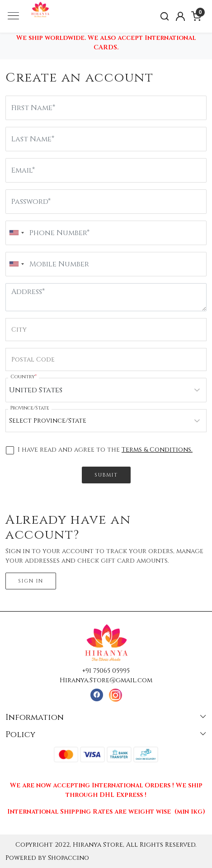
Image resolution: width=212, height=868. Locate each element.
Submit (106, 475)
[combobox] (16, 233)
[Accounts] (181, 16)
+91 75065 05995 (106, 671)
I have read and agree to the (105, 450)
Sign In (31, 581)
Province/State (30, 408)
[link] (165, 17)
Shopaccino (68, 858)
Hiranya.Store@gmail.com (106, 680)
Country (24, 377)
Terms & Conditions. (157, 450)
